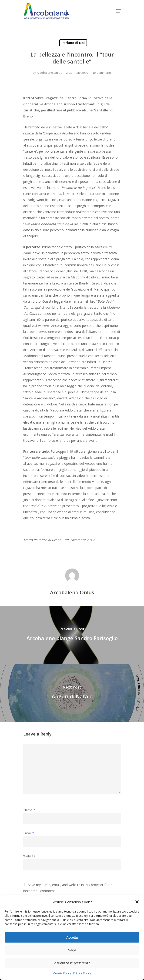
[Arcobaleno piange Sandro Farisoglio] (72, 635)
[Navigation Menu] (118, 11)
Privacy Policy (82, 973)
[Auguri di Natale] (72, 693)
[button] (137, 902)
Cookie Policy (62, 973)
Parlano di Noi (73, 43)
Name (29, 810)
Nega (72, 950)
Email (29, 833)
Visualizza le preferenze (72, 963)
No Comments (102, 73)
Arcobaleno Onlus (49, 73)
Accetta (72, 937)
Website (29, 856)
